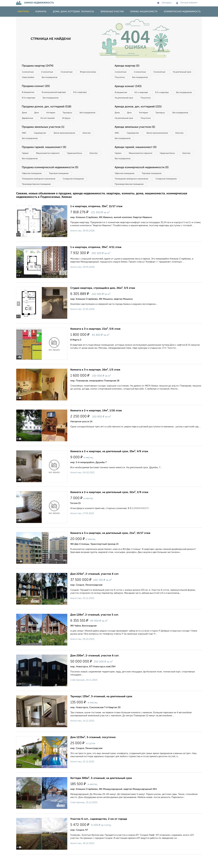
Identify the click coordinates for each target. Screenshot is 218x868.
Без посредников (80, 78)
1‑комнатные (29, 72)
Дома (25, 115)
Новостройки (56, 78)
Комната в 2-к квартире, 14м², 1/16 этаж (96, 424)
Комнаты (41, 12)
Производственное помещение (38, 198)
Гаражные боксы (81, 164)
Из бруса (27, 127)
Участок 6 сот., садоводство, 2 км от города (99, 833)
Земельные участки (112, 12)
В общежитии (29, 94)
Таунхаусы (76, 115)
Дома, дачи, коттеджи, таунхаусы (73, 12)
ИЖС (25, 143)
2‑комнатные (51, 72)
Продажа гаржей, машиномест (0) (46, 158)
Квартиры (23, 12)
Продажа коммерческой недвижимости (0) (53, 179)
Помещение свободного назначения (40, 192)
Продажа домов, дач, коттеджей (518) (49, 109)
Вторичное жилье (31, 78)
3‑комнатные (73, 72)
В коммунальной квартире (58, 94)
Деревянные (55, 121)
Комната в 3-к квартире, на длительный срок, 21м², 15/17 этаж (110, 547)
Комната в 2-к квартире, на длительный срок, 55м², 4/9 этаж (109, 465)
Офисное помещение (33, 186)
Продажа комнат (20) (38, 87)
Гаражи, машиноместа (144, 12)
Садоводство (44, 143)
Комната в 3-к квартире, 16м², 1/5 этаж (95, 383)
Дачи (40, 115)
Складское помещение (79, 192)
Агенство (96, 143)
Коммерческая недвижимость (182, 12)
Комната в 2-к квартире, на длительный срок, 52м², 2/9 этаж (109, 506)
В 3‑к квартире (30, 100)
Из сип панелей (78, 121)
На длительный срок (125, 78)
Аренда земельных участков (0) (137, 136)
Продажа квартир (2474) (40, 66)
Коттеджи (57, 115)
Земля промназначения (71, 143)
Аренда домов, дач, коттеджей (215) (141, 115)
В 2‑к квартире (87, 94)
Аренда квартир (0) (129, 66)
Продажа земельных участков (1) (46, 136)
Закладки (164, 3)
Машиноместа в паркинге (51, 164)
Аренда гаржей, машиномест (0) (138, 158)
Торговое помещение (64, 186)
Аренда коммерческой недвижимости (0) (144, 179)
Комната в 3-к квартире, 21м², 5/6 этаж (95, 343)
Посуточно (149, 78)
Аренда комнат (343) (130, 87)
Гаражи (26, 164)
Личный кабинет (187, 3)
